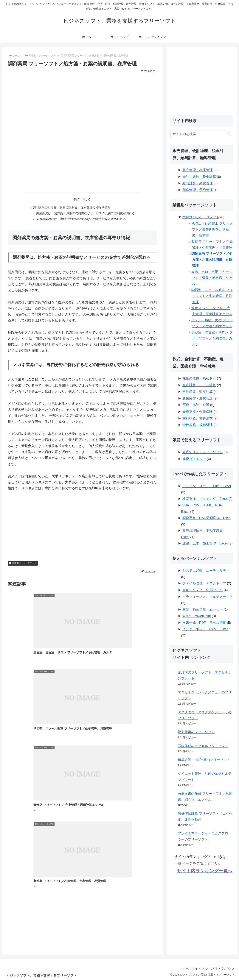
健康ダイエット (194, 459)
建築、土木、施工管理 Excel (205, 543)
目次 (77, 199)
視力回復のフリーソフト (196, 732)
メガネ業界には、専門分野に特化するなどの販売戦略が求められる (81, 220)
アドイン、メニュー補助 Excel (207, 486)
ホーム (181, 968)
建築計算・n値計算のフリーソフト (204, 760)
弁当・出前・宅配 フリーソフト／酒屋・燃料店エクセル (212, 278)
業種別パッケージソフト (23, 564)
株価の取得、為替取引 (199, 378)
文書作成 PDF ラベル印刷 (204, 623)
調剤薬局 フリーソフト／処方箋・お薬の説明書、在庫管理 (212, 260)
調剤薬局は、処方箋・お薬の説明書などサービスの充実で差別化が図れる (86, 213)
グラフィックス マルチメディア (208, 597)
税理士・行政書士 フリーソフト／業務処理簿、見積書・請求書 (212, 229)
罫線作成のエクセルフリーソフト (203, 746)
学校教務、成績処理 (198, 425)
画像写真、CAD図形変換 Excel (207, 518)
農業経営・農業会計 (198, 398)
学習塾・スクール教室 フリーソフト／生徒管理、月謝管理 (212, 296)
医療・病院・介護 (196, 405)
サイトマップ (197, 968)
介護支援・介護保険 (198, 412)
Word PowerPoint (197, 616)
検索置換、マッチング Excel (205, 499)
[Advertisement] (83, 102)
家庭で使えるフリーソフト (203, 452)
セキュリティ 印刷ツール (203, 590)
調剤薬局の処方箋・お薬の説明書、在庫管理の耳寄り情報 (72, 207)
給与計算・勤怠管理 (198, 183)
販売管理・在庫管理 (198, 170)
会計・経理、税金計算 (199, 177)
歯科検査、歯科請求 (198, 418)
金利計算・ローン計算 (199, 385)
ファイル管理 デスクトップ (204, 583)
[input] (202, 134)
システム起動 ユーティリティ (206, 571)
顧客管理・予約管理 (198, 190)
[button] (229, 134)
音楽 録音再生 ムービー (203, 609)
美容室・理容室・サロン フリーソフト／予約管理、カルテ (212, 338)
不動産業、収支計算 (198, 392)
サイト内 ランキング (221, 968)
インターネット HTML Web (205, 629)
